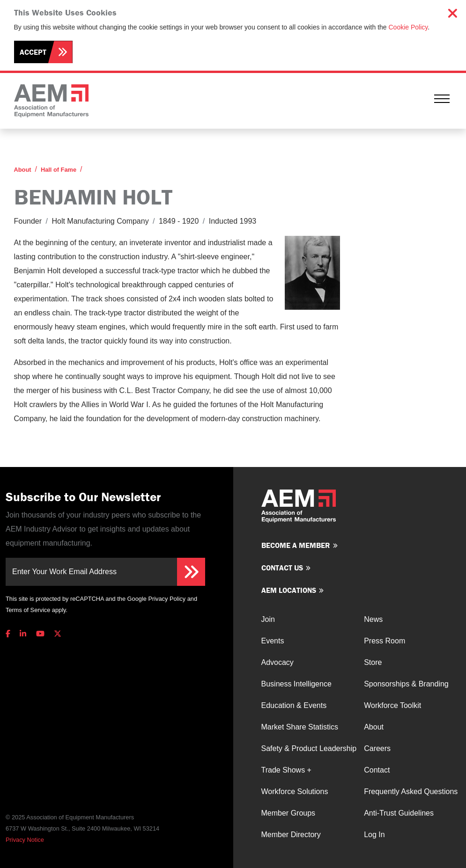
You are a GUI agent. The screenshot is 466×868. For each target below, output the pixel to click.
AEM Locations (289, 590)
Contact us (282, 568)
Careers (377, 748)
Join (268, 619)
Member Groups (288, 813)
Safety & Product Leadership (309, 748)
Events (273, 641)
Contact (377, 770)
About (23, 170)
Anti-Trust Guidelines (399, 813)
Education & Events (294, 705)
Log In (374, 835)
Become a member (296, 545)
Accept (33, 52)
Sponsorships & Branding (406, 684)
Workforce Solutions (295, 791)
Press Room (385, 641)
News (373, 619)
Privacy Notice (25, 840)
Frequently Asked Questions (411, 791)
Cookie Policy (408, 27)
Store (373, 662)
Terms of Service (28, 610)
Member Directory (291, 835)
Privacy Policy (167, 599)
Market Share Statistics (300, 727)
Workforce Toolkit (392, 705)
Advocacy (277, 662)
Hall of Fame (59, 170)
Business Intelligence (296, 684)
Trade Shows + (286, 770)
